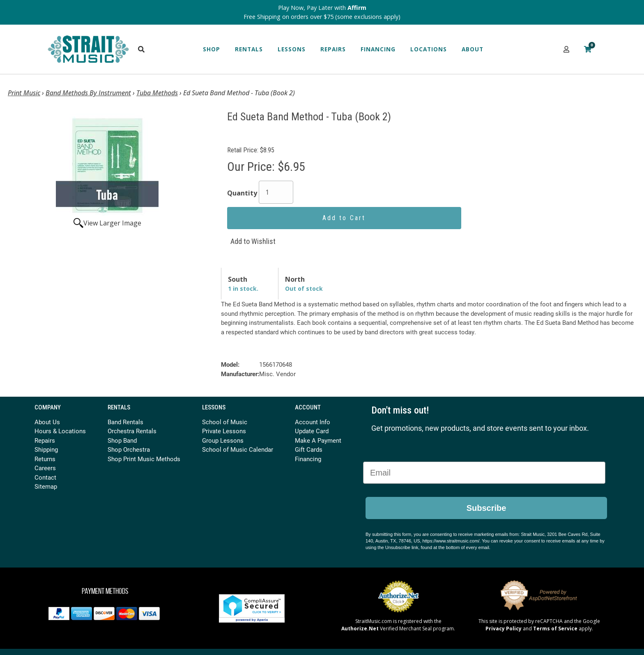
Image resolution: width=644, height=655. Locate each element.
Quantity (242, 193)
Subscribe (486, 508)
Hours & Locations (60, 431)
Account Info (313, 422)
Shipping (46, 449)
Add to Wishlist (253, 241)
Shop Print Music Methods (144, 459)
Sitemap (46, 486)
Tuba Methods (157, 93)
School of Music (225, 422)
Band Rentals (125, 422)
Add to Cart (344, 218)
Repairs (333, 49)
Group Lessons (223, 440)
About (473, 49)
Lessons (292, 49)
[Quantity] (276, 192)
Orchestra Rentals (132, 431)
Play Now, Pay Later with (322, 8)
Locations (429, 49)
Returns (45, 459)
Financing (378, 49)
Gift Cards (309, 449)
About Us (47, 422)
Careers (45, 468)
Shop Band (122, 440)
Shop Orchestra (129, 449)
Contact (45, 477)
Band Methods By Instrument (88, 93)
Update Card (312, 431)
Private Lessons (224, 431)
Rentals (249, 49)
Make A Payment (318, 440)
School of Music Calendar (238, 449)
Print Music (24, 93)
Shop (212, 49)
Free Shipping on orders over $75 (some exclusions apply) (322, 17)
